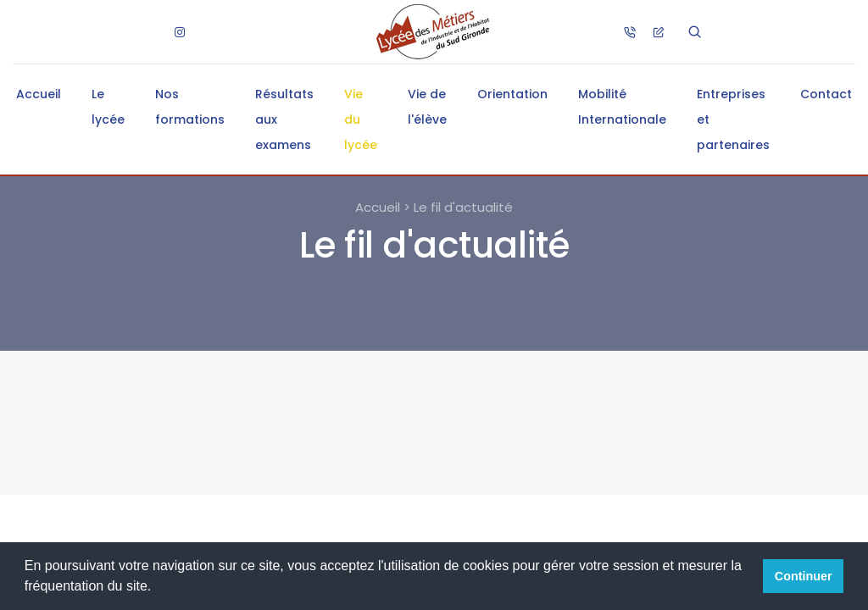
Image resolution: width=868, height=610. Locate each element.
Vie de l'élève (427, 107)
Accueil (39, 94)
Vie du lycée (361, 119)
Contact (826, 94)
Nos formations (190, 107)
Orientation (512, 94)
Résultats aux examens (284, 119)
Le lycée (108, 107)
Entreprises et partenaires (733, 119)
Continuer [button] (804, 576)
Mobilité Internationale (622, 107)
